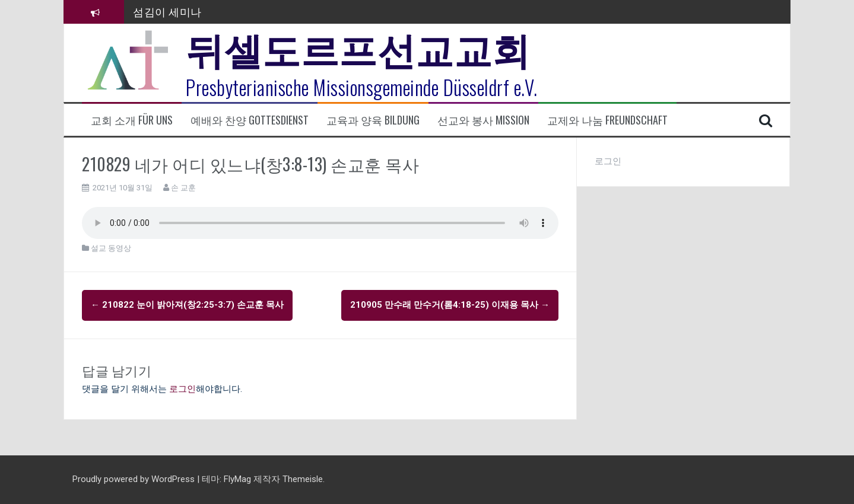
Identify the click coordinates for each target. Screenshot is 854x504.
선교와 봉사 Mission (483, 120)
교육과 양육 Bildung (373, 120)
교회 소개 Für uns (132, 120)
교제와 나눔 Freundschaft (607, 120)
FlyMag (237, 479)
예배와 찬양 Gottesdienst (250, 120)
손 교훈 (183, 188)
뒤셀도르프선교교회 (358, 47)
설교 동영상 (111, 248)
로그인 (182, 389)
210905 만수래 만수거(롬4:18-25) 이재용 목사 (450, 305)
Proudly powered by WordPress (135, 479)
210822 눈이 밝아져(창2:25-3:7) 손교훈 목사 (187, 305)
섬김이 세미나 (167, 11)
